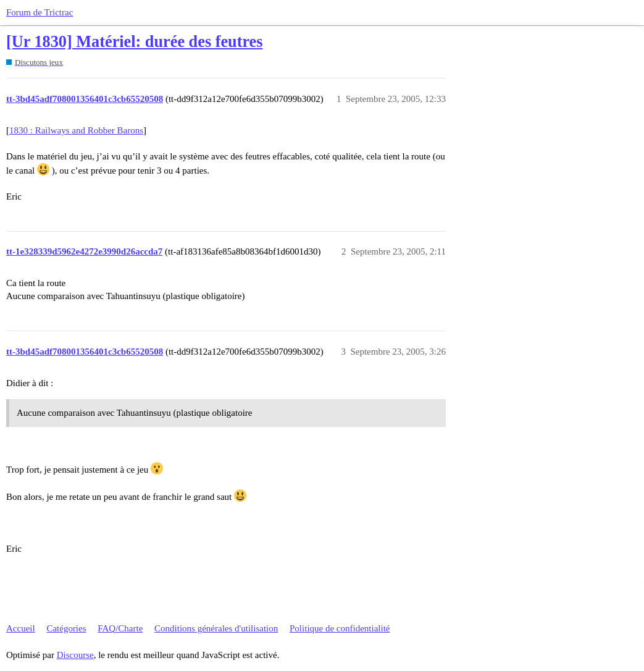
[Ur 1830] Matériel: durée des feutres (135, 42)
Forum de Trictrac (40, 12)
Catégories (66, 628)
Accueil (21, 628)
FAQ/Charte (120, 628)
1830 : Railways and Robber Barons (76, 130)
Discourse (75, 655)
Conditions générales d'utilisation (216, 628)
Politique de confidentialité (340, 628)
